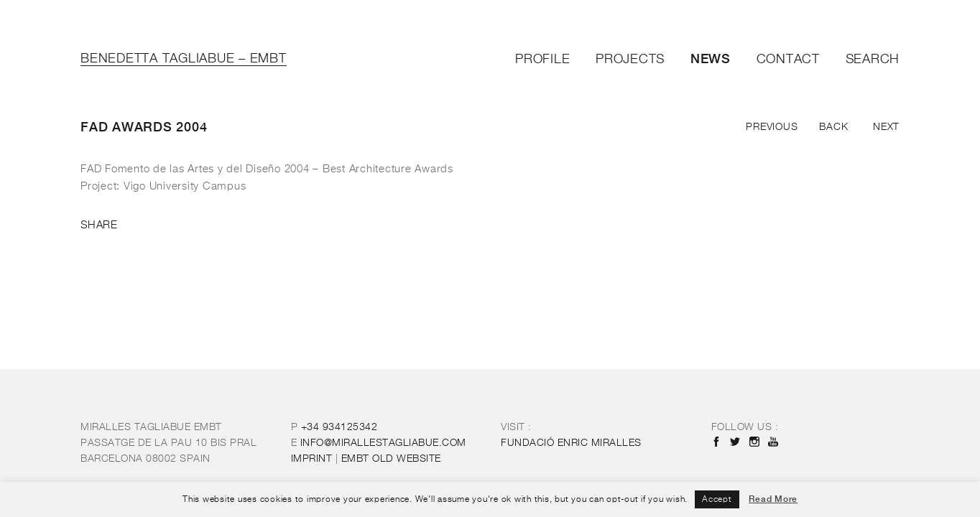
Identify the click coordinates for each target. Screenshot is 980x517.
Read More (773, 499)
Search (873, 60)
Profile (542, 60)
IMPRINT (312, 459)
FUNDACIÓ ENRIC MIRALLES (571, 443)
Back (833, 127)
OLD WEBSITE (391, 459)
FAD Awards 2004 (144, 127)
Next (886, 127)
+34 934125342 (339, 427)
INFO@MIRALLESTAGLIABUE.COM (383, 443)
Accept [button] (717, 500)
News (711, 59)
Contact (788, 60)
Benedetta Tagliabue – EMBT (184, 59)
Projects (630, 60)
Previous (772, 127)
